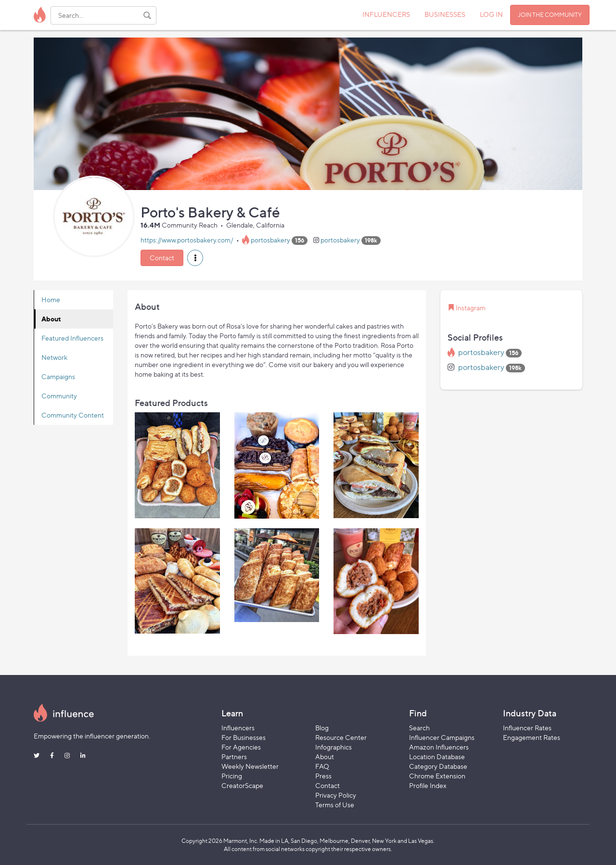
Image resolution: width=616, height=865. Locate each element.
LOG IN (491, 14)
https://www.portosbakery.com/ (187, 240)
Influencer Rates (527, 728)
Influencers (238, 728)
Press (323, 776)
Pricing (232, 776)
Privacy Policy (336, 795)
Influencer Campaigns (442, 737)
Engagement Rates (532, 737)
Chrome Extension (437, 776)
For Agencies (241, 747)
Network (54, 357)
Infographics (334, 747)
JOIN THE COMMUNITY (550, 15)
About (51, 319)
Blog (322, 728)
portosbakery (270, 240)
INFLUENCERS (386, 14)
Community (59, 396)
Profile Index (428, 785)
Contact (162, 258)
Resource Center (341, 737)
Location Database (437, 757)
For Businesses (244, 737)
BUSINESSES (445, 14)
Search (419, 728)
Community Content (73, 415)
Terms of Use (335, 805)
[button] (195, 258)
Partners (234, 757)
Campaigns (58, 376)
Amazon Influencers (439, 747)
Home (51, 299)
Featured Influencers (72, 338)
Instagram (471, 308)
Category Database (438, 766)
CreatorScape (242, 785)
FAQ (322, 766)
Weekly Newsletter (250, 766)
